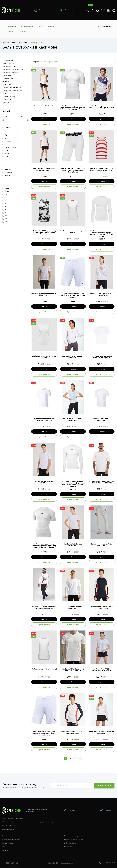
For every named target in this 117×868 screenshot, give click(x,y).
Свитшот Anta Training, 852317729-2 (73, 607)
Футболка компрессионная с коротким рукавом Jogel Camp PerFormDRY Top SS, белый (44, 546)
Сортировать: (38, 62)
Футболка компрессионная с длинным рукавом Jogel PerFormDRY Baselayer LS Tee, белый (102, 233)
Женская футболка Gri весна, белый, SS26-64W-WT (44, 169)
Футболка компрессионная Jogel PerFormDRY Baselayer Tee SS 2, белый (73, 108)
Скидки (23, 31)
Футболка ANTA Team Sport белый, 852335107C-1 (73, 670)
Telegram (65, 10)
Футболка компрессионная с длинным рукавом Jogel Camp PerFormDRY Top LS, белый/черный (73, 484)
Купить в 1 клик (44, 124)
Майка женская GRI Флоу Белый (44, 669)
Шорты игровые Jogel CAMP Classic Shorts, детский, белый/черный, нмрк (44, 733)
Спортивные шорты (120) (11, 66)
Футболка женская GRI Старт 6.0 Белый (73, 232)
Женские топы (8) (9, 97)
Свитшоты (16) (8, 75)
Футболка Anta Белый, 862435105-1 (73, 545)
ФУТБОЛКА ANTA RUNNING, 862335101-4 (73, 419)
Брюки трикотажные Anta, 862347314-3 (102, 545)
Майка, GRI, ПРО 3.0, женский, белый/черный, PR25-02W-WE (44, 232)
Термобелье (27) (8, 63)
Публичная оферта (70, 843)
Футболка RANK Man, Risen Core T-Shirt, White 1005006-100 (102, 482)
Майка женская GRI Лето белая (44, 106)
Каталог (39, 10)
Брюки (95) (6, 103)
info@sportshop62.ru (8, 829)
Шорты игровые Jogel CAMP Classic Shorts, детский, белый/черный (73, 295)
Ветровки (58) (7, 100)
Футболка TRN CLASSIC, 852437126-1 (44, 482)
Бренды (10, 31)
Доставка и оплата (27, 26)
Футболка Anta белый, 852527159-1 (102, 419)
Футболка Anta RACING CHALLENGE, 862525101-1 (102, 670)
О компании (12, 26)
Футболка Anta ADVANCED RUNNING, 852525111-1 (44, 419)
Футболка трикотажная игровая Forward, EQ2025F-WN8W (102, 107)
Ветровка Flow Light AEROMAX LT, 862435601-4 (102, 294)
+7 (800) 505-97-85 (110, 863)
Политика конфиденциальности (74, 836)
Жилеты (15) (7, 94)
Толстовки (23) (8, 60)
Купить (44, 119)
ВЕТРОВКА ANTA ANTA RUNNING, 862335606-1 (102, 732)
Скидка (6, 128)
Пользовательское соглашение (74, 840)
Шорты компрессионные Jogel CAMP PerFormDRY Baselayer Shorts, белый (73, 170)
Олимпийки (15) (8, 81)
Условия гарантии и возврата (11, 840)
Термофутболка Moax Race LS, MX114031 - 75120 (102, 607)
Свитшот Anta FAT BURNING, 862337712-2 (73, 357)
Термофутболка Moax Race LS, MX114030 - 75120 (73, 732)
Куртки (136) (7, 84)
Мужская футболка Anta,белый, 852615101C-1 (44, 294)
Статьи (40, 26)
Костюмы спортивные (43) (12, 87)
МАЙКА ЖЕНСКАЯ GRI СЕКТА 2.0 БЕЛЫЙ (44, 357)
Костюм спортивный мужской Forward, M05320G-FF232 (44, 607)
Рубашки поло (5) (9, 78)
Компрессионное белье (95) (12, 91)
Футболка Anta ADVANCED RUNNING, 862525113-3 (102, 357)
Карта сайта (68, 847)
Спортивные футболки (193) (13, 69)
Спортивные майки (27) (11, 72)
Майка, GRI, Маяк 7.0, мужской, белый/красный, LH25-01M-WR (102, 169)
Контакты (50, 26)
